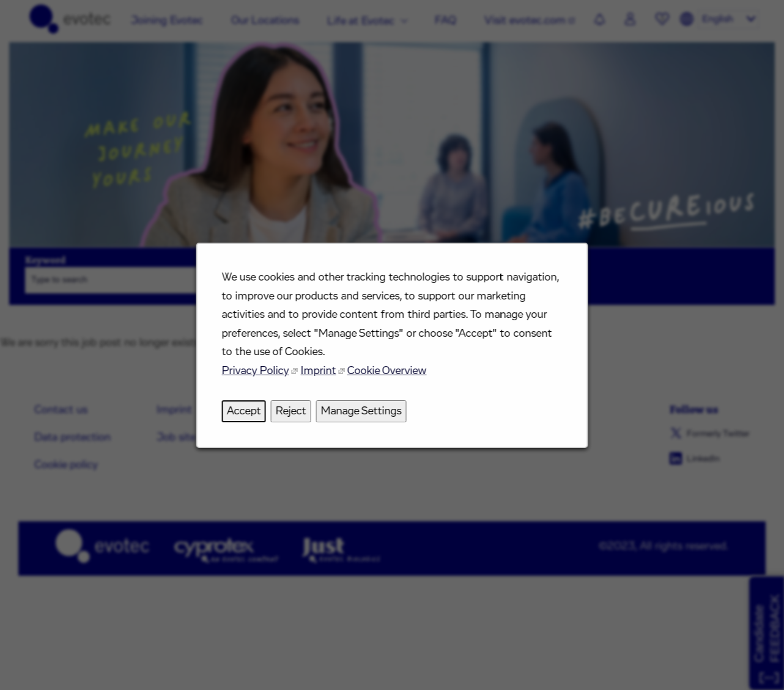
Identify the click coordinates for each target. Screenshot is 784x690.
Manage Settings (362, 415)
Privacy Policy (260, 377)
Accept (249, 415)
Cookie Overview (387, 377)
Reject (294, 415)
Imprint (320, 377)
